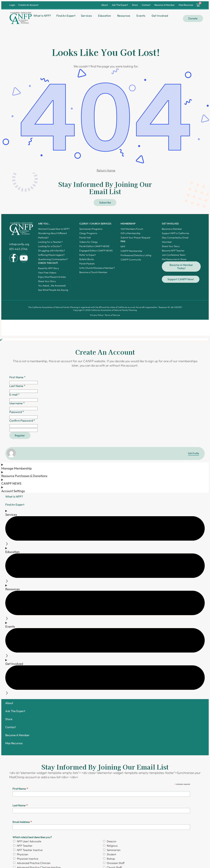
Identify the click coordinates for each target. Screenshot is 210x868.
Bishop (111, 859)
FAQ (123, 241)
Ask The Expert (120, 5)
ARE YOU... (44, 224)
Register (20, 435)
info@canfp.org (19, 244)
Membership (128, 224)
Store (135, 5)
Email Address (22, 822)
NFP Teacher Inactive (30, 850)
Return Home (106, 170)
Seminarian (114, 850)
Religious (112, 846)
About (105, 5)
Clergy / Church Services (95, 224)
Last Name (20, 805)
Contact (146, 5)
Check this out (48, 263)
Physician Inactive (28, 859)
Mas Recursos (186, 5)
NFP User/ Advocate (29, 841)
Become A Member (165, 5)
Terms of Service (112, 315)
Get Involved (170, 224)
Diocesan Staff (116, 863)
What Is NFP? (14, 497)
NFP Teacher (25, 846)
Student (111, 854)
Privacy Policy (97, 315)
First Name (20, 789)
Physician (22, 854)
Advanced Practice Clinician (34, 863)
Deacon (112, 841)
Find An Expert (15, 505)
